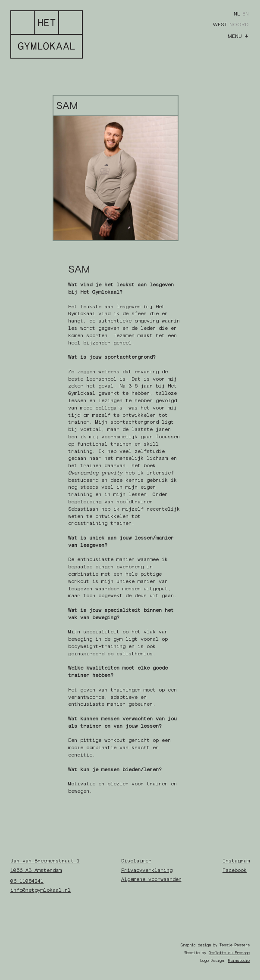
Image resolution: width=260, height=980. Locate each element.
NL (237, 14)
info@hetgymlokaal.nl (41, 890)
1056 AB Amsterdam (36, 870)
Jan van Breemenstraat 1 (45, 861)
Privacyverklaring (147, 870)
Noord (239, 25)
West (220, 25)
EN (246, 14)
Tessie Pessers (235, 945)
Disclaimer (136, 861)
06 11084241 (27, 881)
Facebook (235, 870)
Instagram (236, 861)
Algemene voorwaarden (151, 879)
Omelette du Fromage (229, 953)
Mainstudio (239, 961)
